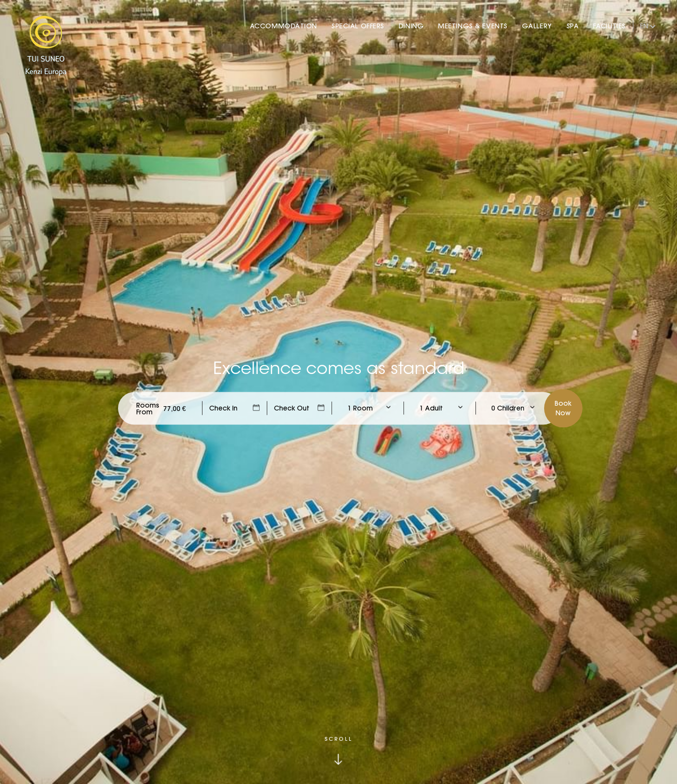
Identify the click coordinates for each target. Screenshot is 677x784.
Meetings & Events (473, 26)
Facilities (609, 26)
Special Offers (358, 26)
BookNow (563, 408)
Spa (573, 26)
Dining (411, 26)
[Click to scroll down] (339, 751)
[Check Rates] (175, 408)
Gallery (537, 26)
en (644, 26)
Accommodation (284, 26)
